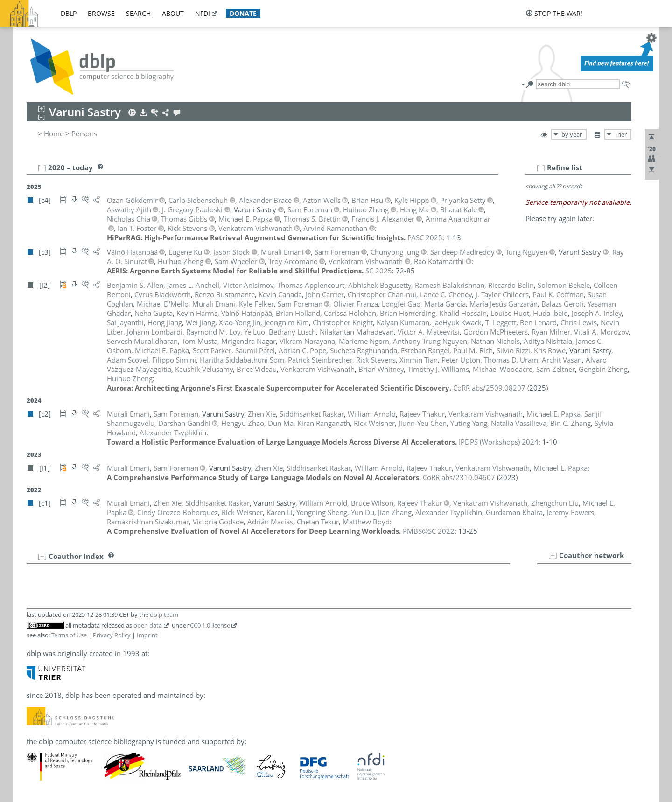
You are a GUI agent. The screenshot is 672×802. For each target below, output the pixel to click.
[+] (553, 555)
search (138, 13)
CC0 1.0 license (210, 625)
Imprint (147, 635)
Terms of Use (69, 635)
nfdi (203, 13)
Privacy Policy (112, 635)
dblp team (164, 614)
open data (148, 625)
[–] (541, 167)
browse (101, 13)
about (173, 13)
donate (243, 13)
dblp (69, 13)
